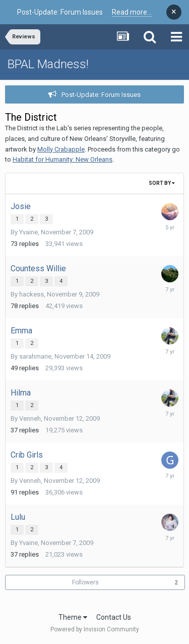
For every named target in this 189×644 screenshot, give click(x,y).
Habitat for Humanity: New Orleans (62, 159)
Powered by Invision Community (95, 629)
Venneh (30, 418)
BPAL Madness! (48, 64)
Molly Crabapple (61, 149)
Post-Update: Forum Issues (101, 95)
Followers (85, 582)
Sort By (162, 183)
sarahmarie (35, 356)
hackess (31, 294)
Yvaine (28, 232)
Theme (73, 617)
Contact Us (114, 617)
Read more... (132, 12)
